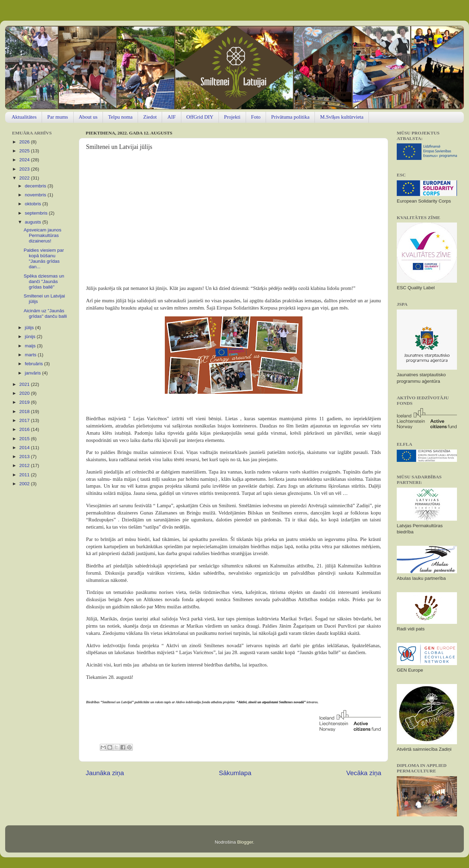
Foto (256, 117)
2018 (25, 411)
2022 (25, 178)
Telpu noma (120, 117)
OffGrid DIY (200, 117)
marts (31, 355)
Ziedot (150, 117)
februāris (34, 364)
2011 (25, 475)
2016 (25, 429)
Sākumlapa (235, 773)
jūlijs (30, 328)
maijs (31, 346)
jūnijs (31, 337)
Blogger (245, 842)
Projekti (232, 117)
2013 (25, 457)
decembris (36, 186)
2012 (25, 465)
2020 (25, 393)
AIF (171, 117)
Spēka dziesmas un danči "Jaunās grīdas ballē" (44, 281)
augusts (34, 222)
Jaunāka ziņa (105, 773)
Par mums (57, 117)
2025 (25, 151)
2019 (25, 402)
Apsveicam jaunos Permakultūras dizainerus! (43, 235)
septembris (37, 213)
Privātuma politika (290, 117)
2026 (25, 142)
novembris (36, 195)
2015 (25, 439)
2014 (25, 448)
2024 (25, 160)
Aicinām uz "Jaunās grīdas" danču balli (45, 313)
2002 (25, 484)
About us (88, 117)
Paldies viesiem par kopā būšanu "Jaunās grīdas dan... (44, 259)
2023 (25, 169)
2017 (25, 420)
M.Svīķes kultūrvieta (342, 117)
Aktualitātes (24, 117)
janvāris (33, 373)
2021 (25, 384)
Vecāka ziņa (364, 773)
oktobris (34, 204)
